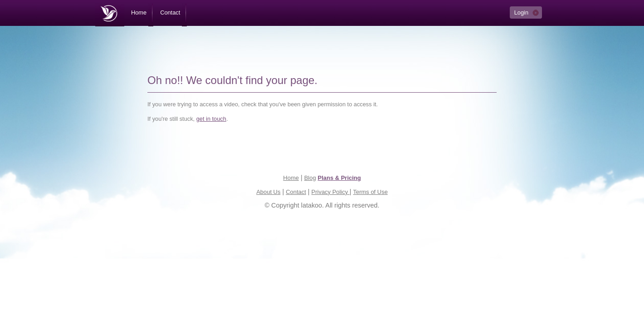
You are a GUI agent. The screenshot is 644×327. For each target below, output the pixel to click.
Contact (296, 192)
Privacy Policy (331, 192)
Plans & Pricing (339, 178)
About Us (268, 192)
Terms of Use (371, 192)
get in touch (211, 119)
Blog (310, 178)
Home (291, 178)
